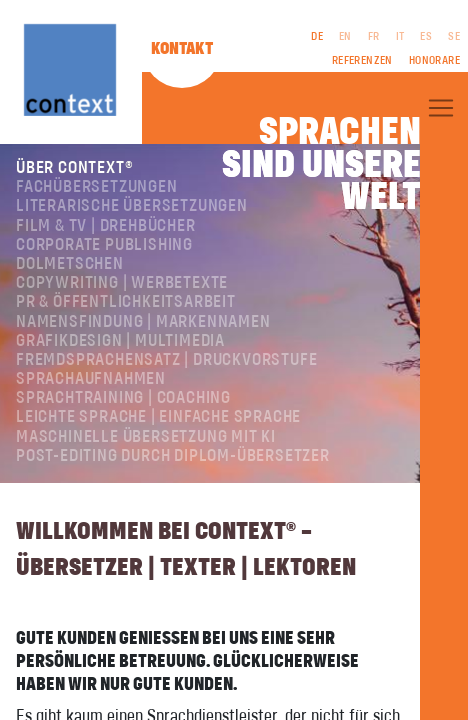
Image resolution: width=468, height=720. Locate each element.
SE (454, 37)
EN (345, 37)
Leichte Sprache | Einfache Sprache (158, 417)
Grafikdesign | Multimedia (120, 341)
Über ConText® (74, 168)
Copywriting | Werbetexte (122, 283)
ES (426, 37)
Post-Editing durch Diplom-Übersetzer (173, 456)
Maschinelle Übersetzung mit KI (146, 437)
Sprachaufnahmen (91, 379)
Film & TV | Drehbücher (106, 226)
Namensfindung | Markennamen (143, 322)
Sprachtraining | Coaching (123, 398)
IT (400, 37)
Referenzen (362, 61)
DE (317, 37)
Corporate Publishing (104, 245)
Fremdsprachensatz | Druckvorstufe (166, 360)
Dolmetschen (70, 264)
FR (374, 37)
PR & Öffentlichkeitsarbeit (126, 302)
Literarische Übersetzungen (132, 206)
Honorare (434, 61)
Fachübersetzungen (97, 187)
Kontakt (182, 49)
